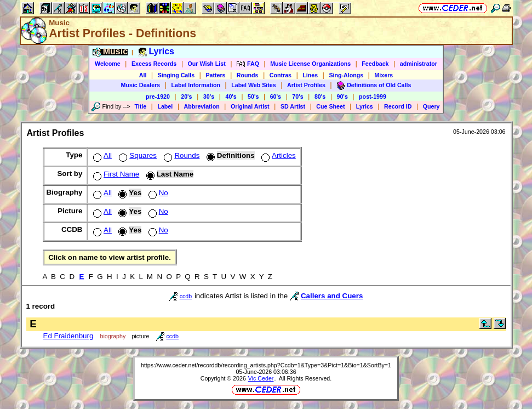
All (143, 75)
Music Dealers (141, 85)
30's (209, 96)
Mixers (384, 75)
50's (253, 96)
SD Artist (293, 106)
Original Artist (250, 106)
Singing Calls (176, 75)
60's (276, 96)
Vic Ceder (261, 378)
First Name (115, 174)
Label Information (196, 85)
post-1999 (373, 96)
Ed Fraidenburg (68, 336)
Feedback (375, 64)
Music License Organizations (310, 64)
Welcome (108, 64)
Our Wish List (207, 64)
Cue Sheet (330, 106)
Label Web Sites (254, 85)
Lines (310, 75)
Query (431, 106)
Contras (281, 75)
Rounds (248, 75)
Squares (137, 155)
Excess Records (154, 64)
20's (186, 96)
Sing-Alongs (346, 75)
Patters (215, 75)
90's (342, 96)
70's (298, 96)
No (157, 193)
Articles (278, 155)
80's (320, 96)
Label (165, 106)
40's (231, 96)
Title (140, 106)
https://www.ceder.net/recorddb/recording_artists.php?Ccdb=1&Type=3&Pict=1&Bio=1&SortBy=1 (266, 365)
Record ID (398, 106)
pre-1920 (158, 96)
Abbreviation (202, 106)
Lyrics (365, 106)
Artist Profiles (306, 85)
